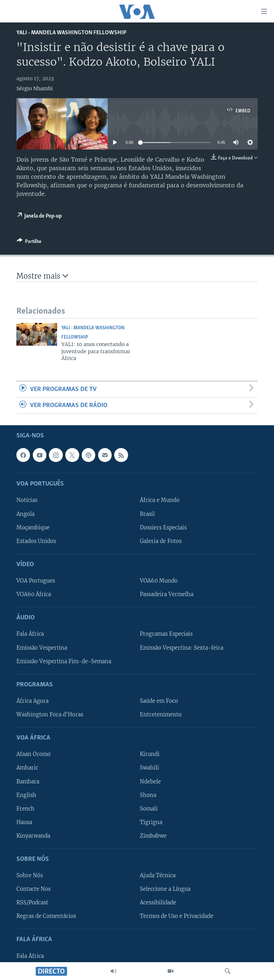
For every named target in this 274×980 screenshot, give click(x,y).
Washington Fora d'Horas (50, 715)
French (26, 809)
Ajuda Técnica (158, 876)
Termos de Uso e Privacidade (177, 916)
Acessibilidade (158, 903)
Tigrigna (151, 822)
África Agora (32, 701)
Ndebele (150, 782)
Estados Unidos (36, 541)
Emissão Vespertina (42, 648)
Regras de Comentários (46, 916)
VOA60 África (34, 594)
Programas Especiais (166, 634)
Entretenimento (161, 715)
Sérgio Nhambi (35, 88)
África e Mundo (160, 501)
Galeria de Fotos (161, 541)
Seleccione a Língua (165, 889)
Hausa (24, 822)
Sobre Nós (30, 876)
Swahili (149, 768)
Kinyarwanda (33, 836)
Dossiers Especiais (163, 528)
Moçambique (33, 528)
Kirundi (150, 755)
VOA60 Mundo (159, 581)
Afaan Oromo (34, 755)
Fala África (30, 634)
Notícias (27, 501)
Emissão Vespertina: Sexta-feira (182, 648)
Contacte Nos (34, 889)
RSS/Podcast (32, 903)
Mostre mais (42, 276)
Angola (26, 514)
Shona (148, 795)
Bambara (28, 782)
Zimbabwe (153, 836)
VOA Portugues (36, 581)
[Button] (29, 243)
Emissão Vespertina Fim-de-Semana (64, 661)
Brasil (147, 514)
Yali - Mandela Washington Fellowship (71, 33)
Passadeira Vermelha (167, 594)
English (26, 795)
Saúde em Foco (159, 701)
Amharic (27, 768)
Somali (149, 809)
